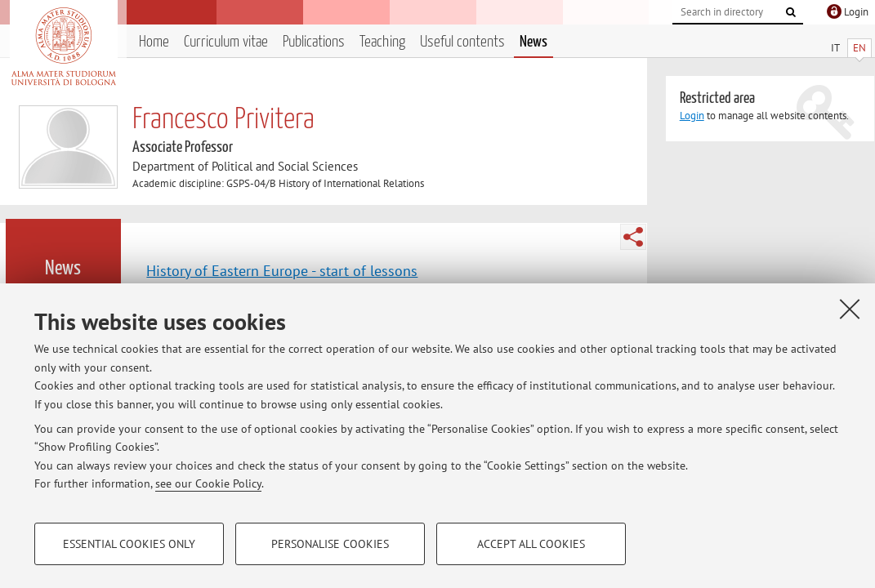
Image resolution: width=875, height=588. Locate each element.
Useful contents (462, 42)
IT (835, 48)
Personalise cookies (330, 544)
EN (859, 48)
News (533, 42)
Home (154, 42)
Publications (314, 42)
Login (692, 116)
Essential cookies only (129, 544)
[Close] (850, 309)
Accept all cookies (531, 544)
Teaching (382, 42)
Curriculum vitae (226, 42)
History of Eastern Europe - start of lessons (282, 270)
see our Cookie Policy (208, 483)
